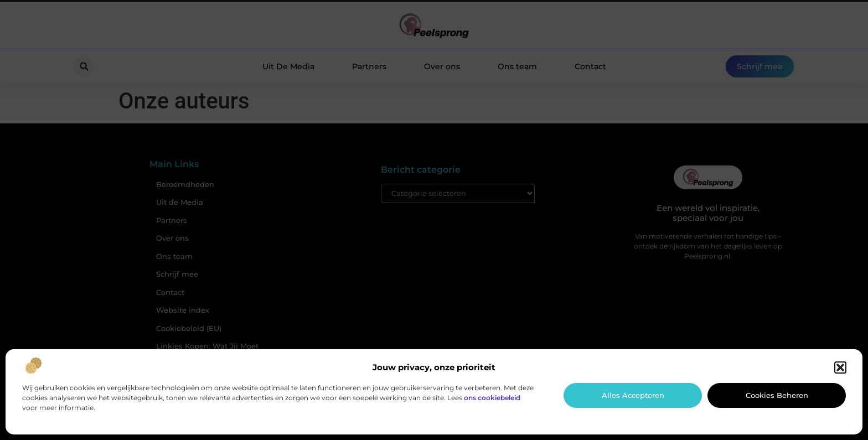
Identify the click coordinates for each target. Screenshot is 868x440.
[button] (840, 367)
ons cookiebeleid (492, 398)
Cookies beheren (777, 395)
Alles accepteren (633, 395)
